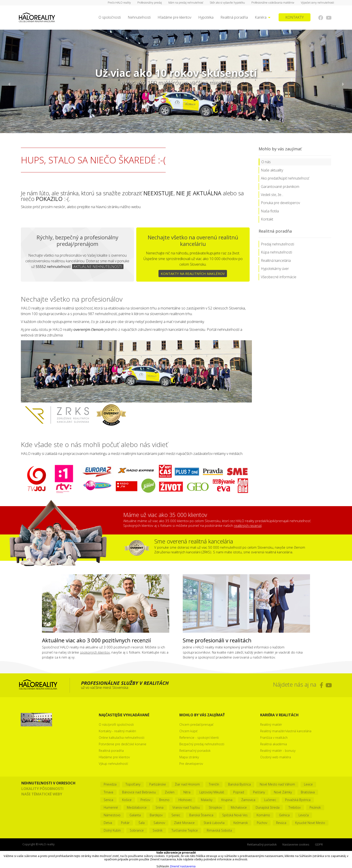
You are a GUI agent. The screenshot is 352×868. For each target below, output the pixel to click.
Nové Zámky (283, 792)
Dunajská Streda (268, 807)
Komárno (263, 815)
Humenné (111, 807)
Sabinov (159, 823)
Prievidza (110, 784)
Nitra (187, 792)
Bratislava (308, 792)
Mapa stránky (189, 757)
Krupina (227, 800)
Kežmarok (241, 823)
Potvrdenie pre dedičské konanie (123, 744)
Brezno (164, 800)
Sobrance (137, 830)
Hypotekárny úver (275, 269)
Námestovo (112, 815)
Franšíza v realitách (274, 738)
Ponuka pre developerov (280, 203)
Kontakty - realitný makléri (117, 731)
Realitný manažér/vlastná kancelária (286, 731)
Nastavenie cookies (296, 844)
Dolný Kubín (112, 830)
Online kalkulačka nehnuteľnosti (122, 738)
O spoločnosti (110, 17)
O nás (266, 162)
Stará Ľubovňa (214, 823)
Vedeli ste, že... (272, 195)
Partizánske (158, 784)
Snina (159, 807)
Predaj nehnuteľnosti (277, 244)
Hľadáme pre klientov (174, 17)
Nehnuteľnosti (139, 17)
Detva (108, 823)
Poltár (125, 823)
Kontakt (267, 219)
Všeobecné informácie (279, 277)
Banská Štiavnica (201, 815)
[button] (172, 129)
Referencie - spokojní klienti (199, 738)
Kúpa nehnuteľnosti (276, 252)
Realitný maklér (271, 724)
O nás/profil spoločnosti (116, 724)
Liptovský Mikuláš (212, 792)
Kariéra (263, 17)
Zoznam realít (57, 415)
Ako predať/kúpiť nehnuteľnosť (285, 178)
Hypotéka (206, 17)
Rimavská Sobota (219, 830)
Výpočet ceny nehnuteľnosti (317, 3)
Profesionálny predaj (150, 3)
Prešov (145, 800)
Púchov (262, 823)
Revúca (281, 823)
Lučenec (270, 800)
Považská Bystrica (298, 800)
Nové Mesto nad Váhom (277, 784)
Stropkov (215, 807)
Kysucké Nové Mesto (310, 823)
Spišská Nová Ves (235, 815)
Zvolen (170, 792)
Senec (176, 815)
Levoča (304, 815)
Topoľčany (133, 784)
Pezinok (315, 807)
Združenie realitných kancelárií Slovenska (130, 415)
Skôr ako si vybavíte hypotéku (227, 3)
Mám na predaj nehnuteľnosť (186, 3)
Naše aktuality (272, 170)
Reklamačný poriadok (195, 751)
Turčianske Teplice (185, 830)
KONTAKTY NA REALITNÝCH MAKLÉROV (193, 274)
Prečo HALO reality (119, 3)
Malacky (207, 800)
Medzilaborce (137, 807)
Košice (127, 800)
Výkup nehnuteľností (113, 764)
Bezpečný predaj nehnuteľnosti (202, 744)
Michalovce (239, 807)
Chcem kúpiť (188, 731)
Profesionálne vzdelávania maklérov (273, 3)
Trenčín (214, 784)
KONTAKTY (295, 17)
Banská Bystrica (239, 784)
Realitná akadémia (274, 744)
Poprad (239, 792)
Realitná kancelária (276, 260)
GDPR (319, 844)
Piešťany (259, 792)
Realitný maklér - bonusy (278, 751)
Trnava (108, 792)
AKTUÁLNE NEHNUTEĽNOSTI (98, 267)
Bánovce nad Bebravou (139, 792)
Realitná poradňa (234, 17)
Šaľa (142, 823)
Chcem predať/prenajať (196, 724)
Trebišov (295, 807)
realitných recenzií (248, 525)
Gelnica (284, 815)
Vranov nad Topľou (186, 807)
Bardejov (156, 815)
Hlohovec (185, 800)
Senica (108, 800)
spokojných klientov (95, 652)
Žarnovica (248, 800)
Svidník (158, 830)
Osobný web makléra (276, 757)
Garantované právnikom (280, 187)
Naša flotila (270, 211)
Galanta (135, 815)
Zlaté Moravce (184, 823)
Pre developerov (191, 764)
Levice (308, 784)
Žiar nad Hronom (187, 784)
